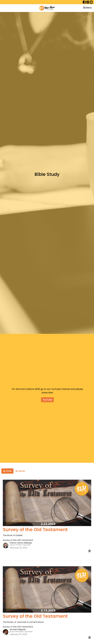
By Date (7, 471)
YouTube (47, 400)
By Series (20, 471)
